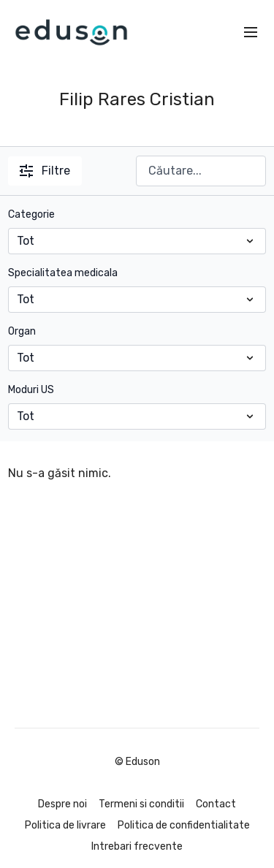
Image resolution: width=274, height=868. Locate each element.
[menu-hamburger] (251, 33)
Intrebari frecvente (137, 846)
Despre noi (62, 804)
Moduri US (31, 390)
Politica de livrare (65, 825)
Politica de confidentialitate (184, 825)
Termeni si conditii (141, 804)
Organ (22, 331)
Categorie (31, 214)
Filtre (45, 171)
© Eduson (137, 762)
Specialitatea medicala (63, 273)
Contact (216, 804)
